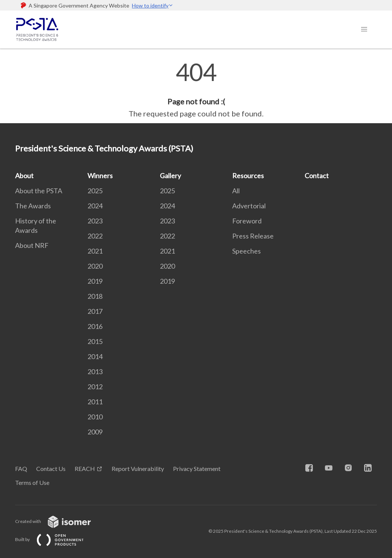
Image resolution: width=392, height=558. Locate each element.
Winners (100, 176)
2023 (95, 221)
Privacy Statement (197, 469)
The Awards (33, 206)
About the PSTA (39, 191)
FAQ (21, 469)
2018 (95, 296)
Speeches (247, 251)
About (24, 176)
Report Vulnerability (138, 469)
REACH (85, 469)
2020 (95, 266)
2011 (95, 402)
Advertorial (249, 206)
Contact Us (51, 469)
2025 (95, 191)
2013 (95, 371)
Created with (59, 521)
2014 (95, 356)
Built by (55, 539)
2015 (95, 341)
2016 (95, 326)
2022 (95, 236)
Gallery (170, 176)
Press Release (253, 236)
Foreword (247, 221)
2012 (95, 387)
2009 (95, 432)
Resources (248, 176)
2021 (95, 251)
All (236, 191)
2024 (95, 206)
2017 (95, 311)
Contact (317, 176)
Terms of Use (32, 482)
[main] (196, 90)
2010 (95, 417)
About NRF (32, 245)
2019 (95, 281)
